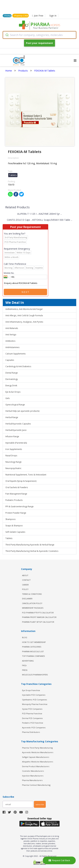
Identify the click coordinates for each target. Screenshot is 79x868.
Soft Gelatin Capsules (15, 532)
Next (26, 292)
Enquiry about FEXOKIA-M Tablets (25, 283)
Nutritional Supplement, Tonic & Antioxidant (26, 475)
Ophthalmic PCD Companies (34, 700)
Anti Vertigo (11, 335)
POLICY (25, 589)
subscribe (40, 804)
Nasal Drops (11, 456)
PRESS (25, 670)
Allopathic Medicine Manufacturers (38, 762)
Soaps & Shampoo (14, 526)
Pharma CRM (21, 16)
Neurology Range (13, 462)
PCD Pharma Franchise (32, 713)
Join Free (38, 16)
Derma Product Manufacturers (36, 766)
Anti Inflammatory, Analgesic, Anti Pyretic (24, 322)
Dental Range (12, 373)
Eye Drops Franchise (31, 690)
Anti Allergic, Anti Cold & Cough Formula (24, 315)
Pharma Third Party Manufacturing (37, 748)
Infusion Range (12, 436)
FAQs (24, 665)
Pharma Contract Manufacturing (36, 785)
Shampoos (10, 519)
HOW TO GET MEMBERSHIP (34, 642)
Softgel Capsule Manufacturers (36, 757)
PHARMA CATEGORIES (32, 647)
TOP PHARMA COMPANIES (33, 656)
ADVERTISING (28, 661)
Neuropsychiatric (13, 468)
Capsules (10, 360)
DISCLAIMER (27, 599)
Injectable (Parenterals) (16, 443)
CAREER (25, 585)
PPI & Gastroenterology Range (20, 506)
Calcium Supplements (15, 354)
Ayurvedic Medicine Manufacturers (38, 752)
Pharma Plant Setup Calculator (38, 622)
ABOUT (25, 575)
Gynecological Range (15, 405)
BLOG (25, 637)
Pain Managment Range (16, 494)
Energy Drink (11, 386)
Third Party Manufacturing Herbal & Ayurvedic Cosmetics (32, 551)
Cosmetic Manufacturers (33, 771)
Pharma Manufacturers (32, 780)
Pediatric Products (14, 500)
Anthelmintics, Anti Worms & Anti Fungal (24, 309)
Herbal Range (12, 417)
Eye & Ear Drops (13, 392)
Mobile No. (9, 273)
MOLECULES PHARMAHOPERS (35, 675)
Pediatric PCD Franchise (33, 723)
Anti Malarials (12, 328)
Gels (7, 398)
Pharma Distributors (31, 732)
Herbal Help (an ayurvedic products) (22, 411)
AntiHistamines (12, 347)
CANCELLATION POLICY (32, 603)
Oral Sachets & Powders (17, 487)
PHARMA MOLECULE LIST (33, 651)
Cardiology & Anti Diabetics (18, 366)
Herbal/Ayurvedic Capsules (18, 424)
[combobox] (39, 35)
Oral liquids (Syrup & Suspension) (21, 481)
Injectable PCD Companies (34, 695)
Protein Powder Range (16, 513)
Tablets (9, 538)
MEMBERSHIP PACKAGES (33, 608)
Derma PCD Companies (32, 718)
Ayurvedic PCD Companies (34, 728)
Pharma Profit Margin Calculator (39, 617)
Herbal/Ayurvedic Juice (16, 430)
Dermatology (12, 379)
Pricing (8, 16)
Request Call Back (59, 860)
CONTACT (26, 580)
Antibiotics (10, 341)
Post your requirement (39, 43)
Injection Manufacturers (33, 776)
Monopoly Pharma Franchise (35, 704)
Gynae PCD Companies (32, 709)
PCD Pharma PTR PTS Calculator (38, 613)
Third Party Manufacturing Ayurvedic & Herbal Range (30, 545)
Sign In (53, 16)
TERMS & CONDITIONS (32, 594)
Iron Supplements (14, 449)
